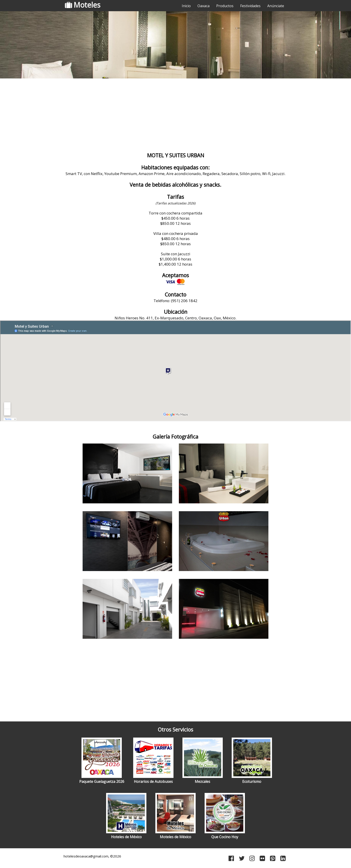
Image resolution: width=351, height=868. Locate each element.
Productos (225, 6)
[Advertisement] (175, 115)
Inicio (186, 6)
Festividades (250, 6)
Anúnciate (276, 6)
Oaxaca (203, 6)
